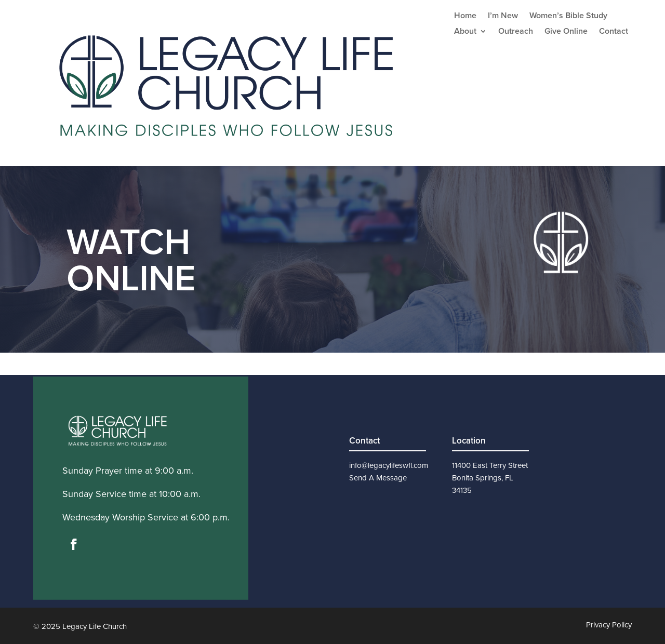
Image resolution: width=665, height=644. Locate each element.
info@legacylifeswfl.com (389, 465)
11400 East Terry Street (490, 465)
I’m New (503, 17)
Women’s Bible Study (568, 17)
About (465, 32)
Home (465, 17)
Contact (614, 32)
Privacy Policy (609, 625)
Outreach (516, 32)
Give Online (566, 32)
